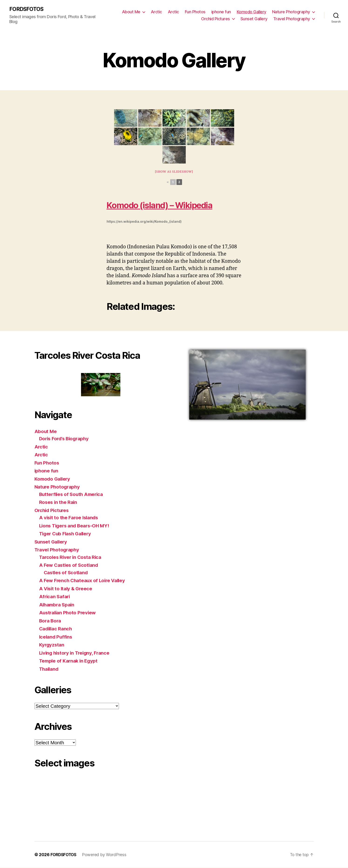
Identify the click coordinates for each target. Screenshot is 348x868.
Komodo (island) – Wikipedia (166, 205)
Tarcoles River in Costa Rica (71, 557)
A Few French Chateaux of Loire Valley (84, 581)
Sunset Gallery (254, 19)
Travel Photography (292, 19)
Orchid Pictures (216, 19)
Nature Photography (291, 12)
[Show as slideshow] (174, 172)
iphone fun (221, 12)
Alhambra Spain (57, 605)
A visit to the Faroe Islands (70, 518)
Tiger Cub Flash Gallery (67, 534)
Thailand (49, 669)
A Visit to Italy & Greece (67, 589)
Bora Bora (51, 621)
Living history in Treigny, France (76, 653)
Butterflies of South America (73, 494)
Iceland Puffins (56, 637)
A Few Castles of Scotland (70, 565)
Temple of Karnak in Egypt (69, 661)
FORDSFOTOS (27, 9)
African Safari (55, 597)
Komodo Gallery (252, 12)
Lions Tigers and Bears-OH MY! (76, 526)
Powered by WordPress (106, 855)
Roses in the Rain (59, 502)
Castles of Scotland (67, 573)
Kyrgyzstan (52, 645)
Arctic (156, 12)
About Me (131, 12)
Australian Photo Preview (69, 613)
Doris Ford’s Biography (66, 439)
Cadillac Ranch (56, 629)
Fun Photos (195, 12)
